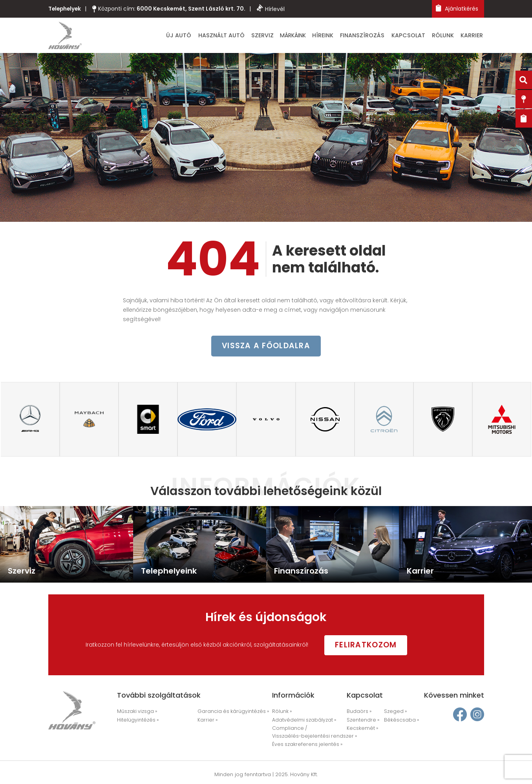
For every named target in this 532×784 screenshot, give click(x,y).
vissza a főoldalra (266, 348)
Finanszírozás (375, 36)
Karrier (474, 36)
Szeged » (394, 712)
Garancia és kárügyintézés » (230, 712)
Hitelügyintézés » (136, 721)
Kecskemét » (361, 729)
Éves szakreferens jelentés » (304, 745)
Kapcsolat (416, 36)
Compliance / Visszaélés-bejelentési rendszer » (311, 732)
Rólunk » (282, 712)
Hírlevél (273, 9)
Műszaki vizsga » (136, 712)
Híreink (339, 36)
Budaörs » (358, 712)
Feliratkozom (371, 645)
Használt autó (245, 36)
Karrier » (206, 721)
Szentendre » (361, 721)
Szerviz (282, 36)
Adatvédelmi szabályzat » (302, 721)
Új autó (206, 36)
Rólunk (448, 36)
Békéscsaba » (400, 721)
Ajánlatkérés (457, 8)
